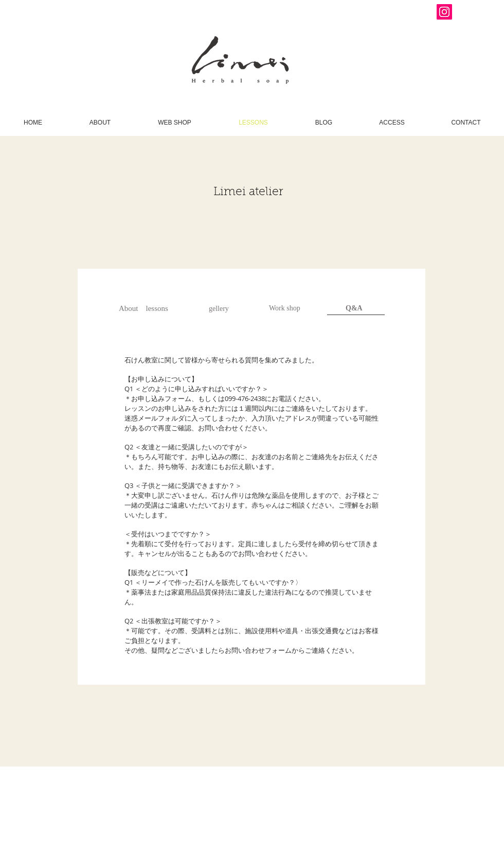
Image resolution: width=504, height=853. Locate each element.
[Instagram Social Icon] (444, 12)
